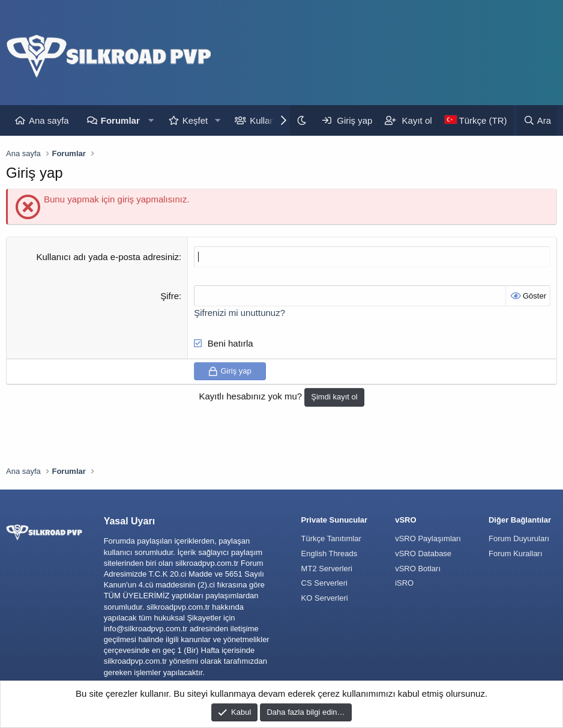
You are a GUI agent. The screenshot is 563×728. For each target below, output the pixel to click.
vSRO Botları (418, 569)
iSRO (404, 583)
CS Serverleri (324, 583)
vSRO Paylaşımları (428, 538)
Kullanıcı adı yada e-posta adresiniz (107, 257)
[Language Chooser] (476, 120)
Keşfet (195, 120)
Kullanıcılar (272, 120)
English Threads (330, 554)
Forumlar (120, 120)
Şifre (170, 296)
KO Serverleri (325, 598)
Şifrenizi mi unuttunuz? (239, 313)
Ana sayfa (49, 120)
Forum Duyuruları (519, 538)
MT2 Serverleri (327, 569)
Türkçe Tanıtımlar (331, 538)
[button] (151, 120)
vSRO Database (423, 554)
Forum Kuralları (516, 554)
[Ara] (537, 120)
